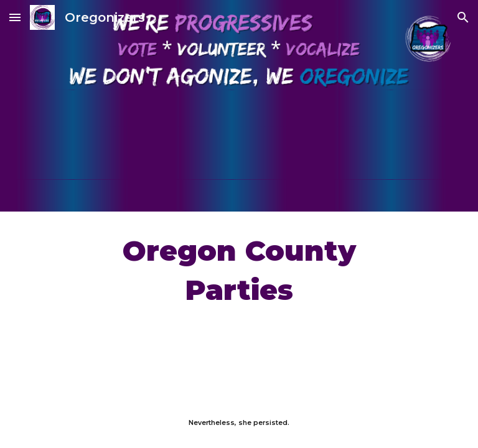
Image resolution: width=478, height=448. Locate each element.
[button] (15, 17)
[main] (239, 270)
